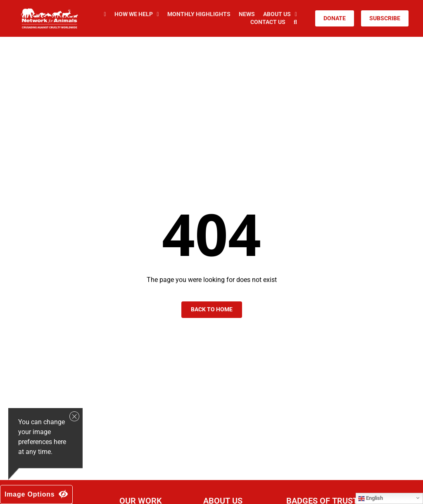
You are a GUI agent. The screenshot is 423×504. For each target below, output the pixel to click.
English (371, 498)
